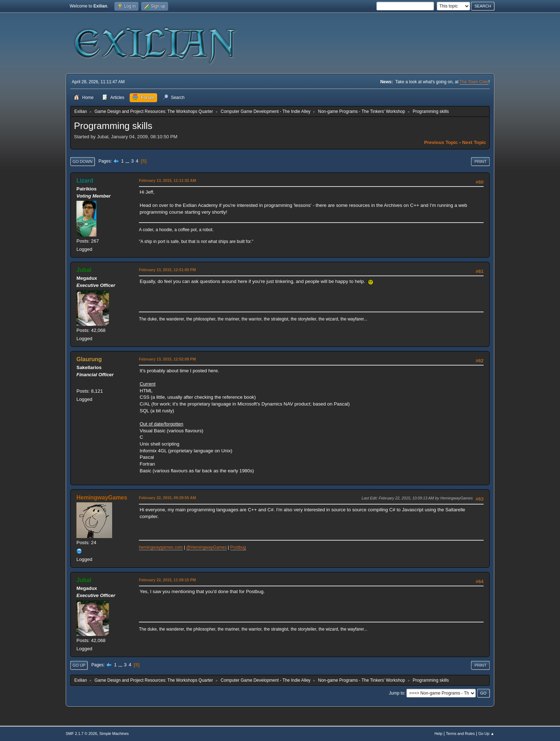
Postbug (238, 547)
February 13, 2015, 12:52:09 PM (167, 359)
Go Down (82, 161)
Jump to (397, 693)
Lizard (85, 181)
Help (439, 733)
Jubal (84, 270)
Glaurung (89, 359)
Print (480, 161)
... (128, 161)
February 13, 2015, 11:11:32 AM (167, 180)
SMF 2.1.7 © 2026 (81, 733)
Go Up (79, 665)
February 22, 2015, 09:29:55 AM (167, 498)
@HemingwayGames (206, 547)
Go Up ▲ (486, 733)
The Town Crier (474, 82)
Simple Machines (114, 733)
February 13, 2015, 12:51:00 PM (167, 270)
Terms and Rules (461, 733)
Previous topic (441, 142)
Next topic (474, 142)
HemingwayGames (102, 498)
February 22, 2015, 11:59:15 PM (167, 580)
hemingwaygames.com (161, 547)
